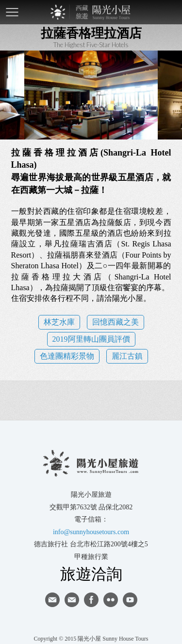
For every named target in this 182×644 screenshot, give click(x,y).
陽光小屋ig (72, 600)
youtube (130, 600)
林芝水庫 (59, 322)
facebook (91, 600)
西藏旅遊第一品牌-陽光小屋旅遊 (91, 12)
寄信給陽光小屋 (52, 600)
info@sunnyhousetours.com (91, 532)
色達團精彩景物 (67, 356)
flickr (111, 600)
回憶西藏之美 (116, 322)
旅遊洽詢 (91, 574)
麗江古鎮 (127, 356)
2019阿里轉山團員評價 (91, 339)
